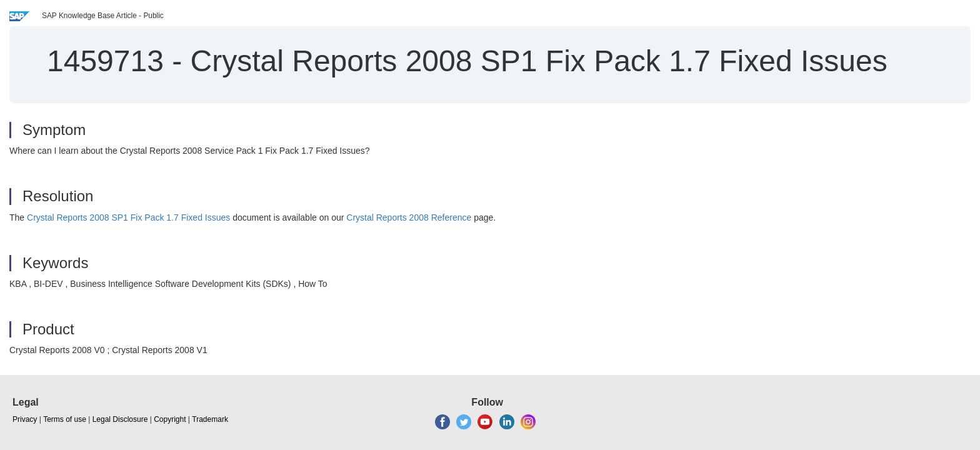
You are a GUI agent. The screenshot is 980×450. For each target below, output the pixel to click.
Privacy (25, 419)
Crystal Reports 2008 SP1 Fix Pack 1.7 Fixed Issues (128, 217)
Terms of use (65, 419)
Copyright (170, 419)
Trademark (210, 419)
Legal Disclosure (120, 419)
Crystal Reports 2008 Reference (409, 217)
